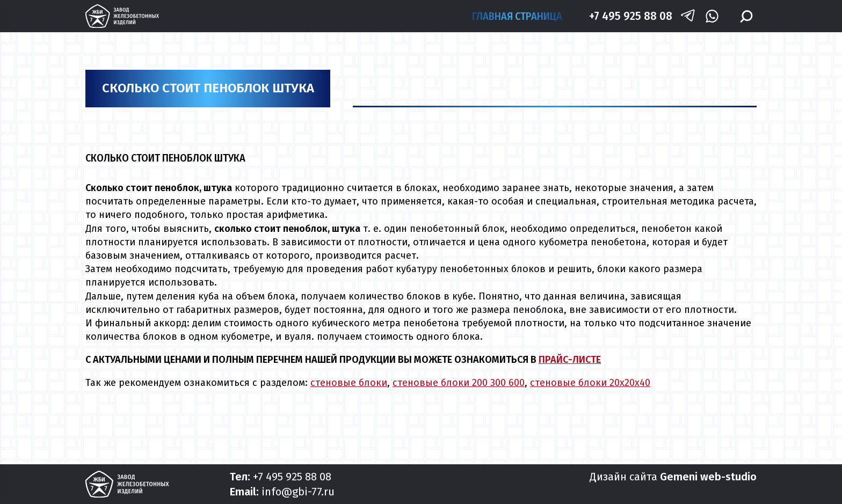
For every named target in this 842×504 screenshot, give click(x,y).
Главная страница (517, 16)
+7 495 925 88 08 (631, 16)
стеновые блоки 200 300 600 (459, 383)
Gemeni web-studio (708, 477)
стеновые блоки (349, 383)
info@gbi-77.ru (298, 492)
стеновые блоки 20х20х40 (590, 383)
